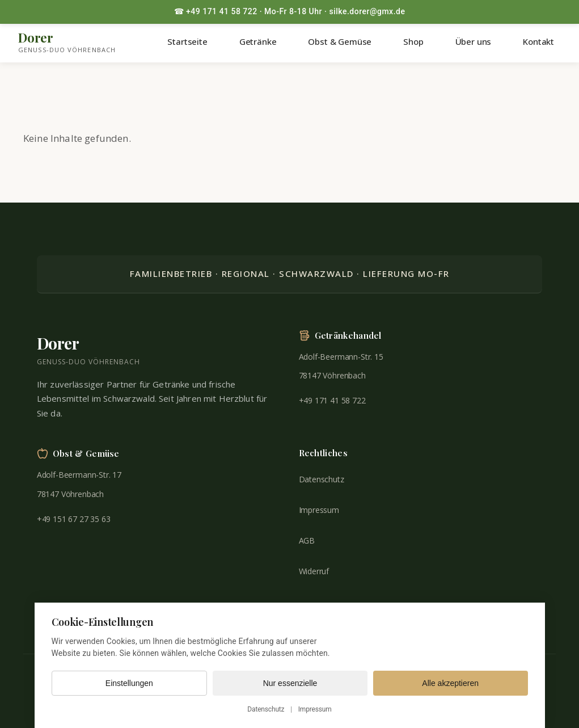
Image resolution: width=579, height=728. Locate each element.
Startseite (187, 41)
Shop (413, 41)
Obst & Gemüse (340, 41)
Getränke (258, 41)
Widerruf (314, 571)
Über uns (474, 41)
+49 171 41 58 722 (332, 400)
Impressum (319, 510)
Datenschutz (322, 479)
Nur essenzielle (290, 683)
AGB (307, 540)
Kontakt (538, 41)
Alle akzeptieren (450, 683)
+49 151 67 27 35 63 (74, 519)
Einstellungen (129, 683)
